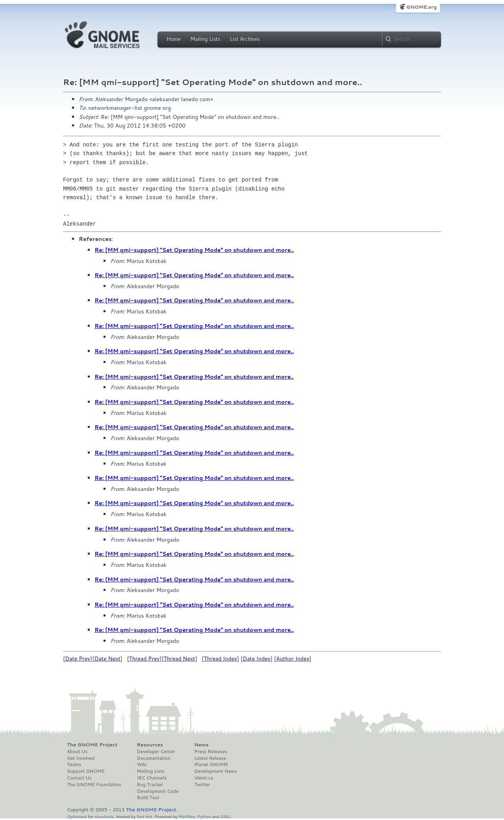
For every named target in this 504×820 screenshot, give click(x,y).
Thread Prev (145, 659)
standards (104, 816)
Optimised (77, 816)
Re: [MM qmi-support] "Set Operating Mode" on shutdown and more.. (194, 250)
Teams (74, 764)
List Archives (245, 39)
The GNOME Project (92, 745)
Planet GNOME (211, 764)
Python (204, 816)
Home (174, 39)
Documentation (154, 758)
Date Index (257, 659)
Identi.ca (204, 778)
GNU (225, 816)
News (201, 745)
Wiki (142, 764)
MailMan (187, 816)
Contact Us (79, 778)
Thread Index (221, 659)
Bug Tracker (150, 785)
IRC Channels (152, 778)
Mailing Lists (205, 39)
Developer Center (156, 752)
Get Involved (81, 758)
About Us (77, 752)
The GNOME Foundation (94, 785)
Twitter (202, 785)
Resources (150, 745)
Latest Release (210, 758)
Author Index (293, 659)
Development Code (158, 791)
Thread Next (180, 659)
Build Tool (148, 798)
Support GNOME (86, 771)
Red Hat (145, 816)
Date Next (107, 659)
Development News (216, 771)
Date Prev (78, 659)
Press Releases (210, 752)
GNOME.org (422, 7)
